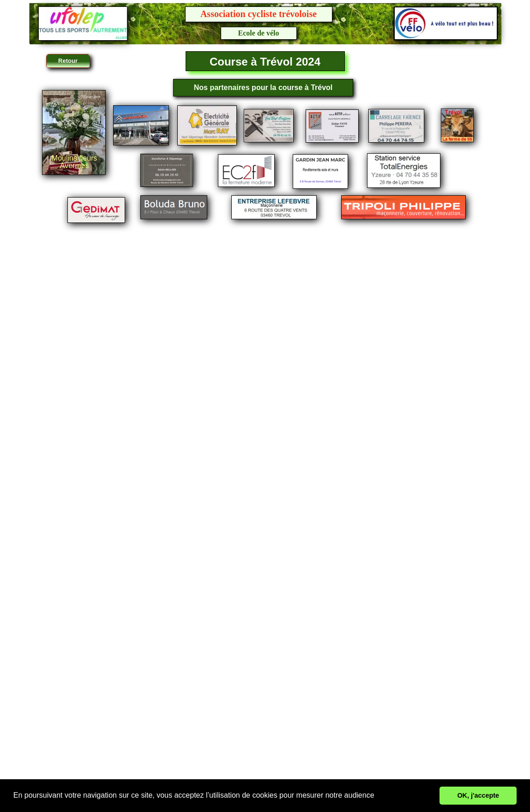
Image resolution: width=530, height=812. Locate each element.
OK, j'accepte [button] (478, 795)
